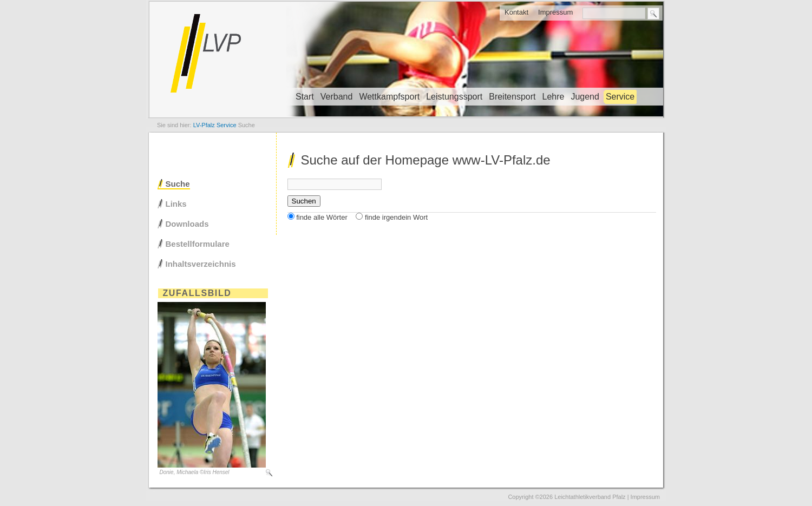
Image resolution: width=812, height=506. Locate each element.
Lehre (553, 97)
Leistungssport (454, 97)
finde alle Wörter (322, 217)
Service (620, 97)
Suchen (304, 201)
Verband (337, 97)
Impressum (555, 12)
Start (305, 97)
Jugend (585, 97)
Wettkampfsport (389, 97)
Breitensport (512, 97)
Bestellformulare (198, 244)
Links (176, 204)
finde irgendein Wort (396, 217)
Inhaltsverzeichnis (201, 264)
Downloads (187, 224)
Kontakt (516, 12)
